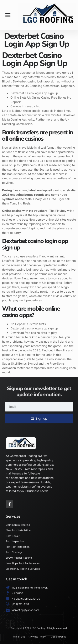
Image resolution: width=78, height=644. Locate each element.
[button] (8, 15)
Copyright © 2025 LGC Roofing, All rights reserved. (39, 628)
